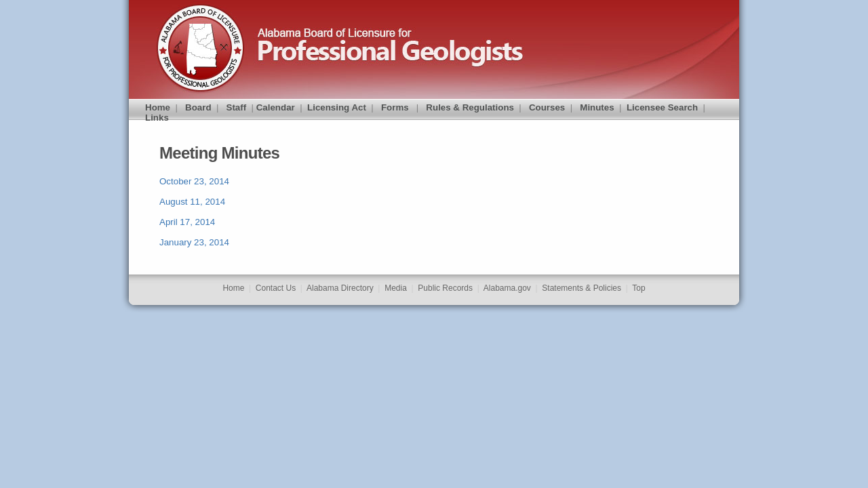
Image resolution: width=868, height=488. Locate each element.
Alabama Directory (340, 288)
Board (198, 107)
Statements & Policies (581, 288)
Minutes (597, 107)
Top (638, 288)
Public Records (445, 288)
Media (396, 288)
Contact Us (276, 288)
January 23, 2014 (194, 242)
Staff (237, 107)
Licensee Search (662, 107)
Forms (395, 107)
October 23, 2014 (194, 181)
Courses (547, 107)
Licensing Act (337, 107)
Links (157, 118)
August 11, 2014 (192, 202)
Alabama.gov (507, 288)
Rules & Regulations (470, 107)
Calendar (276, 107)
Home (158, 107)
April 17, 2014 (187, 222)
